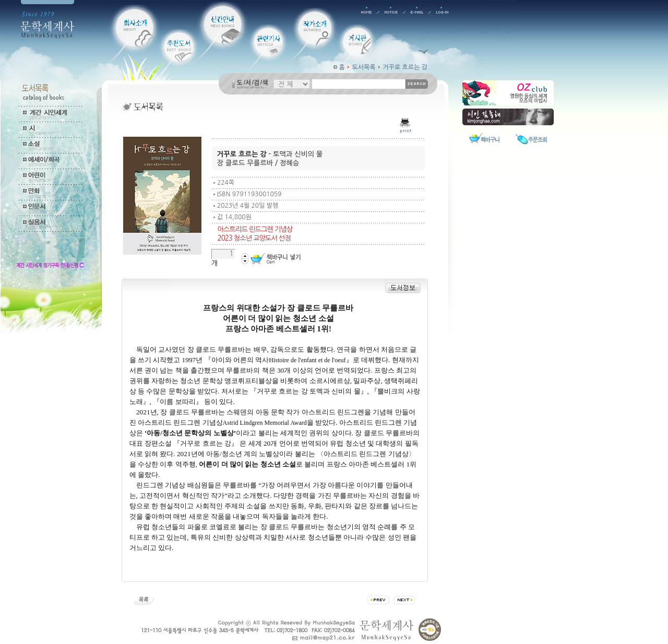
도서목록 (363, 67)
